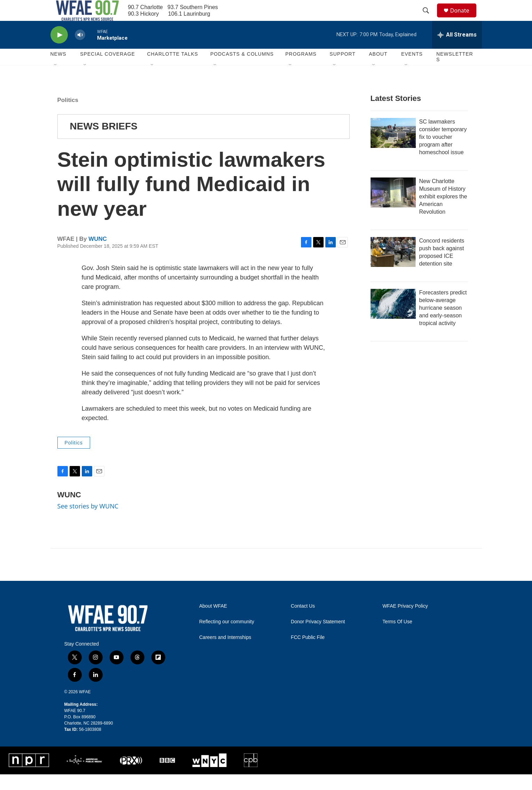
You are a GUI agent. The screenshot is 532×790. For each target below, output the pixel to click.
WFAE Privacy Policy (405, 622)
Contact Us (303, 622)
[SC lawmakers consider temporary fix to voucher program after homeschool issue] (393, 149)
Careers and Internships (225, 653)
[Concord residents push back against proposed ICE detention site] (393, 268)
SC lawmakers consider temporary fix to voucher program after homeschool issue (443, 153)
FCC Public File (308, 653)
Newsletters (455, 72)
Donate (464, 18)
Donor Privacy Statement (318, 637)
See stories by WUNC (88, 522)
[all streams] (457, 50)
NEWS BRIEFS (104, 142)
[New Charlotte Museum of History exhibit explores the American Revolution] (393, 208)
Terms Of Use (397, 637)
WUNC (98, 255)
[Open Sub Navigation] (56, 81)
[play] (59, 51)
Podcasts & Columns (242, 70)
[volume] (80, 51)
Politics (68, 116)
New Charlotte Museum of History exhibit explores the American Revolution (443, 212)
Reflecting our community (227, 637)
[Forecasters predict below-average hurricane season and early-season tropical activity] (393, 319)
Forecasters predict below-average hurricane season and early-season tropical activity (443, 323)
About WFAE (213, 622)
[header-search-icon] (429, 18)
